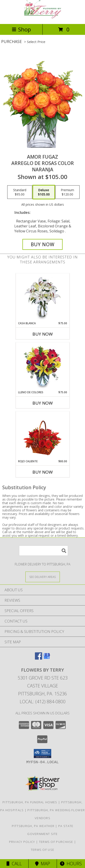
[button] (42, 754)
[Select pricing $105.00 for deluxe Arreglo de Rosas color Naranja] (44, 192)
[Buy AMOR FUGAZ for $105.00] (43, 244)
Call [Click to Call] (14, 864)
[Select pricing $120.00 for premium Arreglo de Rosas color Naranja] (67, 192)
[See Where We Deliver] (43, 577)
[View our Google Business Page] (47, 658)
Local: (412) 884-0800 (43, 702)
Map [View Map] (43, 864)
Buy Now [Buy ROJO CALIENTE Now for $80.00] (43, 472)
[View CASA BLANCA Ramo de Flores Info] (42, 298)
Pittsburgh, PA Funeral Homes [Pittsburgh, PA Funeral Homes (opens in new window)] (30, 802)
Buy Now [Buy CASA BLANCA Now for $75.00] (43, 334)
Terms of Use (43, 850)
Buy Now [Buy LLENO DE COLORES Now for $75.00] (43, 403)
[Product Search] (44, 551)
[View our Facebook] (39, 658)
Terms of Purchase (56, 842)
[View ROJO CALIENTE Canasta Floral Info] (42, 435)
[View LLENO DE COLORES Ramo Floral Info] (42, 367)
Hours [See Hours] (71, 864)
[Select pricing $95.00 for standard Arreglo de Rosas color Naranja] (20, 192)
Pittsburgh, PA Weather (33, 826)
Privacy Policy (22, 842)
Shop (21, 29)
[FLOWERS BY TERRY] (43, 17)
